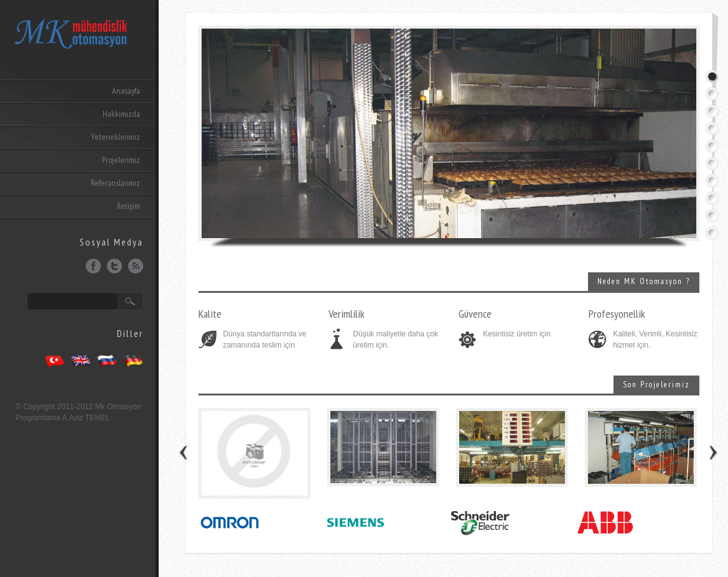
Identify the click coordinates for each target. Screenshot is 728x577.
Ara (130, 301)
